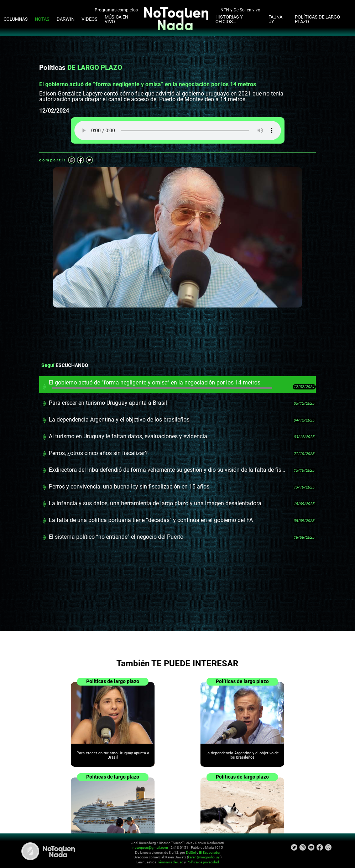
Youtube (311, 847)
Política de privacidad (203, 862)
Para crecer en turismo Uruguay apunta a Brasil (108, 403)
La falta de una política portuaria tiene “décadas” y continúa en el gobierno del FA (151, 520)
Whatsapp (72, 160)
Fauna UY (275, 19)
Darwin (66, 19)
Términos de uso (170, 862)
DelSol (191, 852)
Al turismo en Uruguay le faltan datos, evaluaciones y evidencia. (129, 436)
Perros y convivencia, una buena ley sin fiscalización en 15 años (129, 487)
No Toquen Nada (48, 851)
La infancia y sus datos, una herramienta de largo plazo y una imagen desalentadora (155, 503)
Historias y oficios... (229, 19)
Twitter (89, 160)
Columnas (16, 19)
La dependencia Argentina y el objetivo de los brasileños (119, 420)
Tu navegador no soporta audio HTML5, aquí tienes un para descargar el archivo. (178, 130)
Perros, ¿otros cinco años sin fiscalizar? (98, 453)
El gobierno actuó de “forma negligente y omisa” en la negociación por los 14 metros (160, 384)
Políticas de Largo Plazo (317, 19)
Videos (90, 19)
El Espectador (210, 852)
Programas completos (116, 10)
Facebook (80, 160)
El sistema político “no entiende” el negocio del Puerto (116, 537)
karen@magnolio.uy (204, 857)
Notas (42, 19)
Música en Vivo (116, 19)
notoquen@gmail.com (150, 848)
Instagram (303, 847)
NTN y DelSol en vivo (240, 10)
